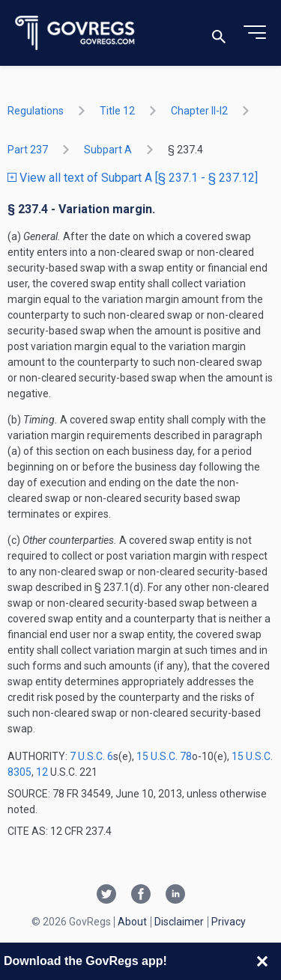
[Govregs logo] (75, 33)
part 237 (28, 150)
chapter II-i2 (199, 111)
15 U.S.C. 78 (164, 756)
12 (42, 772)
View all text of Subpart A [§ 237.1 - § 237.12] (133, 178)
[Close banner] (262, 961)
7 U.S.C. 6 (91, 756)
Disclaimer (179, 922)
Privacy (229, 922)
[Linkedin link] (175, 895)
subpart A (108, 150)
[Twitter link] (106, 895)
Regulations (36, 111)
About (132, 922)
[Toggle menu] (255, 33)
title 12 (117, 111)
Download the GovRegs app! (85, 961)
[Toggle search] (219, 33)
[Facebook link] (141, 895)
